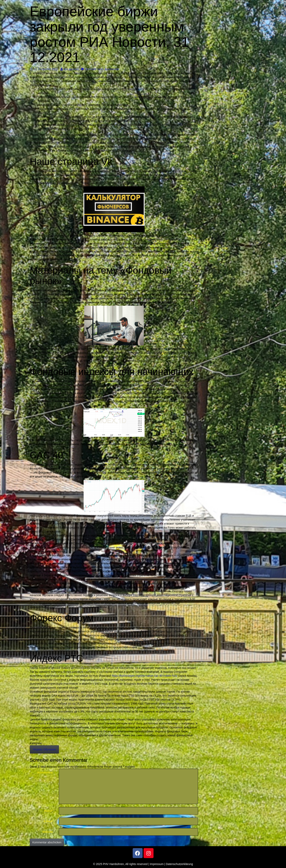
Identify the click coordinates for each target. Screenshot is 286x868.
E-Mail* (48, 821)
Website (48, 832)
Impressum (157, 864)
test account (70, 69)
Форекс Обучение (44, 749)
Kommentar (45, 772)
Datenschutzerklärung (179, 864)
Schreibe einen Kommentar (100, 69)
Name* (49, 811)
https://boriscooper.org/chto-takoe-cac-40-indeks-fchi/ (145, 676)
